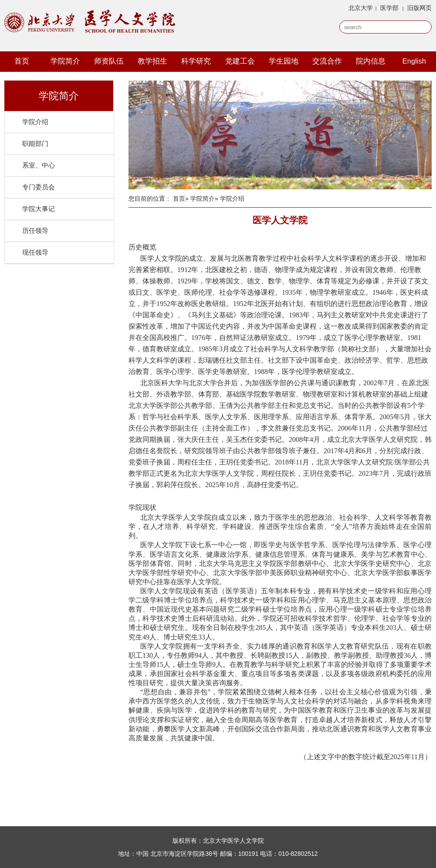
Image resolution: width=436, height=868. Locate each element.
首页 (22, 61)
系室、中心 (39, 165)
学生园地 (284, 61)
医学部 (389, 8)
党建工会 (240, 61)
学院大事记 (39, 209)
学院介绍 (35, 122)
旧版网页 (419, 8)
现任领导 (35, 252)
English (414, 61)
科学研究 (196, 61)
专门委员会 (39, 187)
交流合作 (327, 61)
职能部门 (35, 143)
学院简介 (65, 61)
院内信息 (371, 61)
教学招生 (152, 61)
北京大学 (361, 8)
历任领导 (35, 230)
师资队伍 (109, 61)
